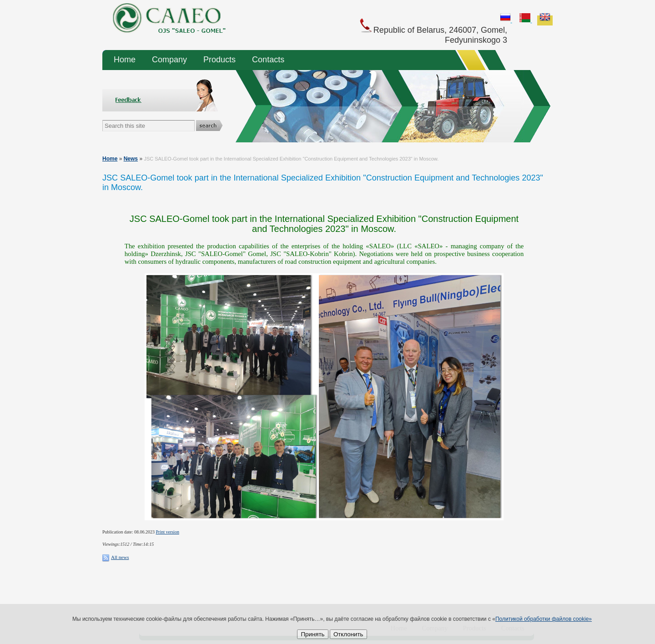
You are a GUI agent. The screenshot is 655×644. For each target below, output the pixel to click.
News (131, 159)
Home (125, 60)
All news (120, 557)
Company (169, 60)
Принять (312, 634)
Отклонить (348, 634)
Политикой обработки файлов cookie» (544, 619)
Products (219, 60)
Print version (168, 532)
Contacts (268, 60)
